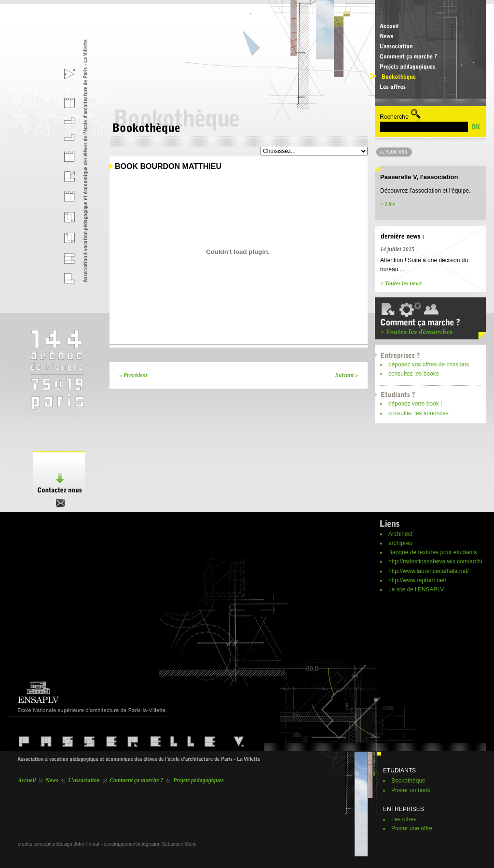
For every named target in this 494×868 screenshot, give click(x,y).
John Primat (87, 844)
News (52, 780)
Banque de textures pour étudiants (432, 552)
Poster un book (411, 790)
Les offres (404, 819)
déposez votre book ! (415, 404)
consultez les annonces (419, 413)
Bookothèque (408, 781)
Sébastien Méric (179, 844)
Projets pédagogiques (199, 780)
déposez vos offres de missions (429, 364)
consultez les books (414, 374)
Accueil (27, 780)
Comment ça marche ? (137, 780)
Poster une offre (412, 828)
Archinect (400, 534)
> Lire (388, 204)
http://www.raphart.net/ (417, 580)
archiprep (400, 543)
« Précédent (133, 375)
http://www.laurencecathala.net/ (429, 571)
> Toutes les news (401, 283)
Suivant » (347, 375)
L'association (84, 780)
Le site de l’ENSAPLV (416, 589)
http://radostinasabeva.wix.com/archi (435, 561)
